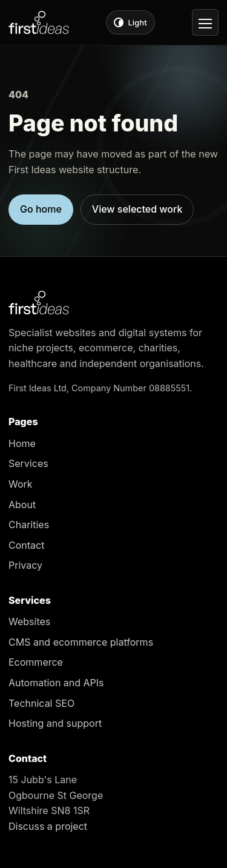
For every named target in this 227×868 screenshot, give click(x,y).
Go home (41, 209)
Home (22, 443)
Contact (26, 545)
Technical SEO (41, 703)
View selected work (137, 209)
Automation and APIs (56, 683)
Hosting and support (55, 723)
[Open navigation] (205, 22)
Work (21, 484)
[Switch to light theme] (130, 22)
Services (28, 463)
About (22, 505)
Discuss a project (48, 826)
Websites (29, 621)
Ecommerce (36, 662)
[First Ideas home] (39, 23)
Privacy (25, 565)
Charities (29, 525)
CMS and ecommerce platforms (81, 642)
